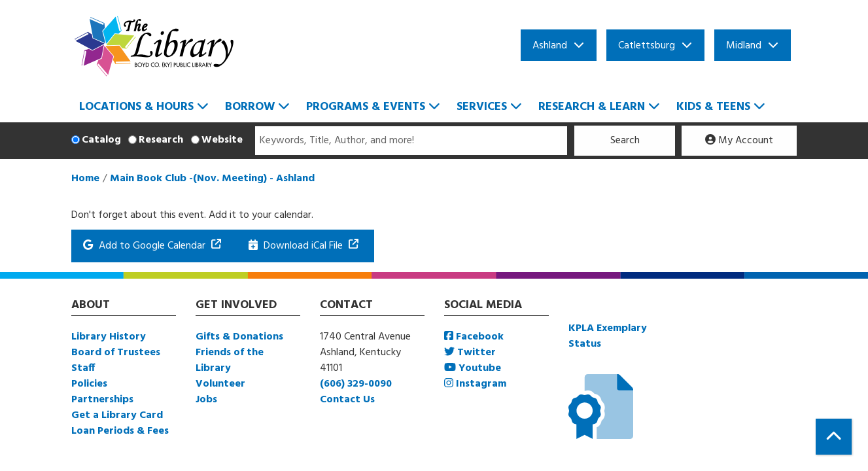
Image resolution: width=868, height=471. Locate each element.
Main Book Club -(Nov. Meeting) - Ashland (212, 179)
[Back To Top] (834, 437)
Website (222, 140)
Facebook (474, 337)
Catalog (101, 140)
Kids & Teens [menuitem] (713, 107)
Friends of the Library (230, 360)
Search (625, 141)
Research (161, 140)
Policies (89, 384)
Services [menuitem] (482, 107)
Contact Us (347, 400)
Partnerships (102, 400)
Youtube (473, 368)
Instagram (475, 384)
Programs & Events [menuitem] (366, 107)
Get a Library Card (117, 415)
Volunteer (220, 384)
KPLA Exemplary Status (608, 336)
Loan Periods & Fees (120, 431)
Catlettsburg (647, 46)
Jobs (206, 400)
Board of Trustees (116, 353)
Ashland (550, 46)
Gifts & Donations (239, 337)
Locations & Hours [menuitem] (136, 107)
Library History (109, 337)
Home (85, 179)
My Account (739, 141)
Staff (83, 368)
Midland (744, 46)
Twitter (470, 353)
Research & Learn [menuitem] (592, 107)
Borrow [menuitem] (250, 107)
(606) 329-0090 (356, 384)
